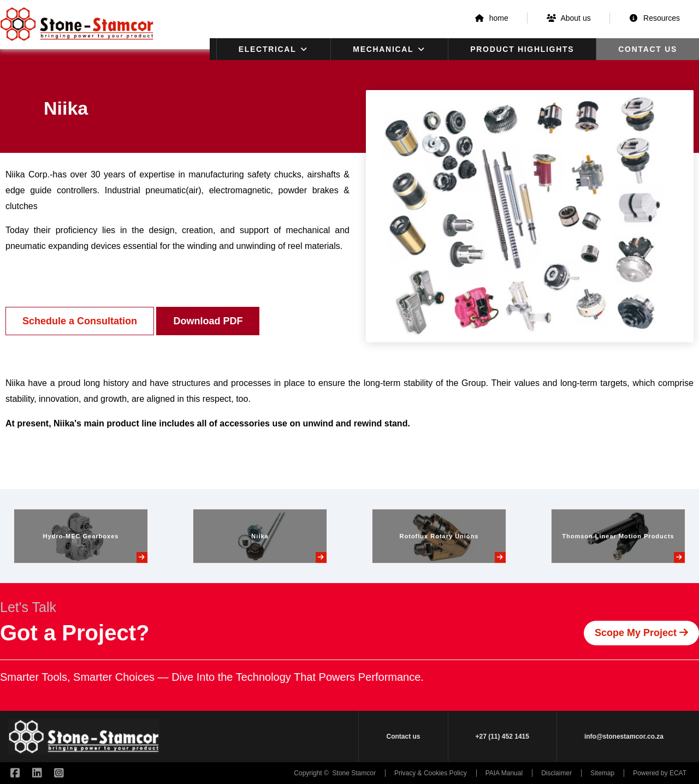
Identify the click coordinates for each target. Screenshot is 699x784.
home (491, 18)
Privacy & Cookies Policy (431, 773)
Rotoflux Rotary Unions (439, 536)
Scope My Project (641, 633)
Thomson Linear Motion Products (618, 536)
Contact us (648, 49)
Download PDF (208, 321)
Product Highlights (522, 49)
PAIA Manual (504, 773)
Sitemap (602, 773)
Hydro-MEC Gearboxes (81, 536)
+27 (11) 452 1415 (502, 737)
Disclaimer (556, 773)
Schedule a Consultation (80, 321)
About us (569, 18)
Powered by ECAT (660, 773)
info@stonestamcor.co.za (624, 737)
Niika (260, 536)
